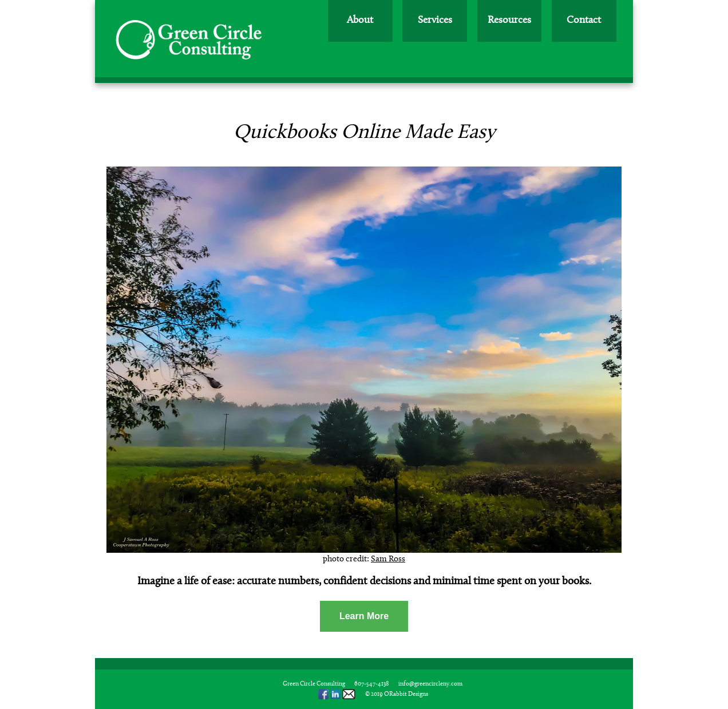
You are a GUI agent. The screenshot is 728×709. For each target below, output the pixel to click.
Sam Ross (388, 559)
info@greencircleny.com (430, 684)
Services (435, 20)
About (360, 20)
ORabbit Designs (406, 694)
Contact (584, 20)
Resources (509, 20)
